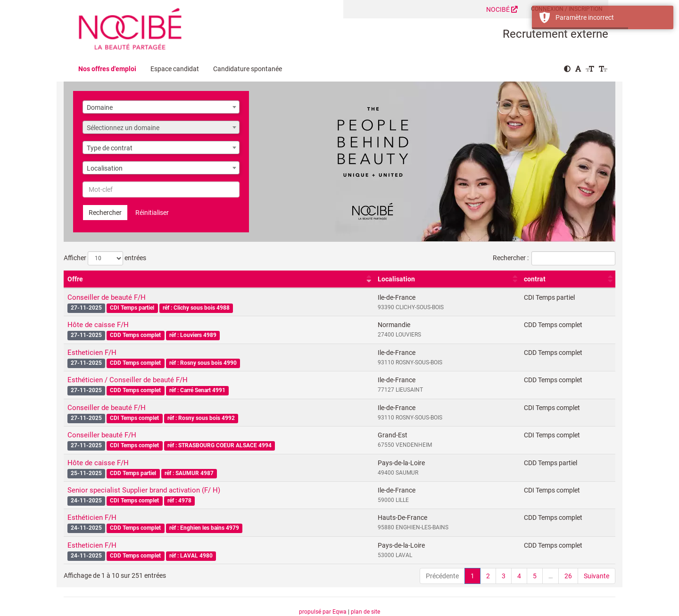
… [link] (551, 576)
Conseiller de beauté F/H (107, 297)
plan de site (365, 612)
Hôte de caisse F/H (98, 325)
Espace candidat (175, 69)
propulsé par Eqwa (323, 612)
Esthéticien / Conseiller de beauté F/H (128, 380)
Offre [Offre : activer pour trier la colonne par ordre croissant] (75, 279)
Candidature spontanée (248, 69)
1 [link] (472, 576)
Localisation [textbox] (105, 168)
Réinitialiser (152, 213)
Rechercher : (554, 258)
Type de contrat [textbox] (110, 148)
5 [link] (535, 576)
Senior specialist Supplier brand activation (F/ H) (144, 490)
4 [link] (519, 576)
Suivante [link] (596, 576)
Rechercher (105, 213)
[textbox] (161, 128)
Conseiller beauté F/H (102, 435)
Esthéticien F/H (92, 517)
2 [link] (488, 576)
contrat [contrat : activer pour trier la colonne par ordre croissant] (535, 279)
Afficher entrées (105, 258)
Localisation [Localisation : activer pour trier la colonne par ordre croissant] (396, 279)
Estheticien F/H (92, 353)
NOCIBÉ (502, 9)
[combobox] (161, 107)
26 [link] (568, 576)
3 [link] (504, 576)
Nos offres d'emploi (107, 69)
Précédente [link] (442, 576)
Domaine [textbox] (100, 107)
